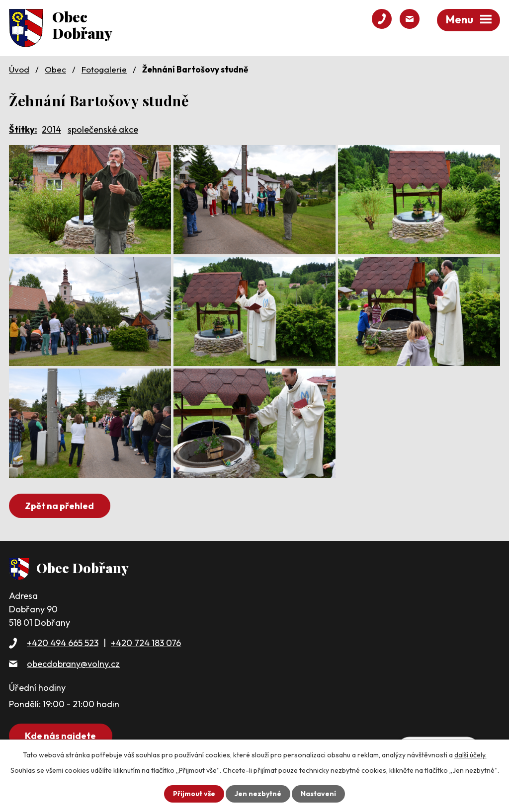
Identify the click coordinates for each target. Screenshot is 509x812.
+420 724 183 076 (146, 643)
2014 (51, 129)
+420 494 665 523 (63, 643)
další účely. (470, 755)
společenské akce (103, 129)
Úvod (19, 69)
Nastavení (318, 794)
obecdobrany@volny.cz (73, 664)
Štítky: (23, 129)
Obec (55, 69)
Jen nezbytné (258, 794)
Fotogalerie (104, 69)
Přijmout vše (194, 794)
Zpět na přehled (59, 506)
